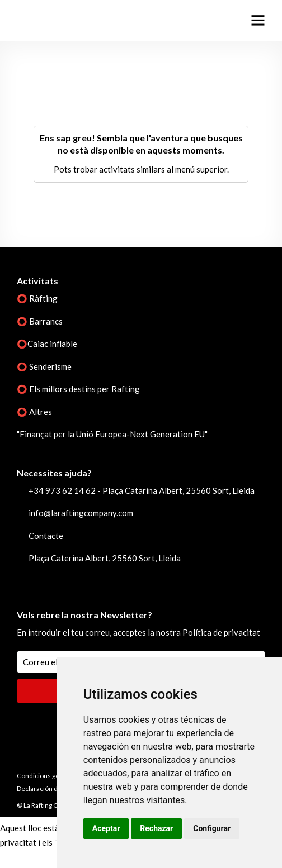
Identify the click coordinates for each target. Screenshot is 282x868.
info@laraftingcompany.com (81, 513)
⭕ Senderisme (44, 366)
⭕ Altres (34, 412)
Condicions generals (48, 776)
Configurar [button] (212, 828)
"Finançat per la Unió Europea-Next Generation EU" (112, 434)
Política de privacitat (221, 632)
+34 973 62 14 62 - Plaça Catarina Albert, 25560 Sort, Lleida (142, 490)
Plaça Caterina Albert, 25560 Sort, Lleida (105, 558)
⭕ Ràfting (37, 298)
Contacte (46, 536)
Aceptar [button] (106, 828)
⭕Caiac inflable (47, 344)
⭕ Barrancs (40, 321)
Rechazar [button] (156, 828)
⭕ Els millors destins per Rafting (78, 389)
